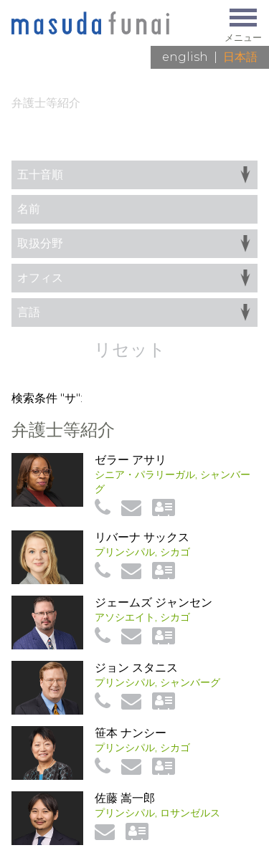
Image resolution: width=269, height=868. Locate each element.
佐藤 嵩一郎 (125, 798)
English (185, 57)
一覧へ (240, 146)
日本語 (240, 57)
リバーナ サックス (142, 537)
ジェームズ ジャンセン (154, 602)
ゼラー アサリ (131, 460)
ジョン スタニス (136, 668)
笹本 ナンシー (131, 733)
